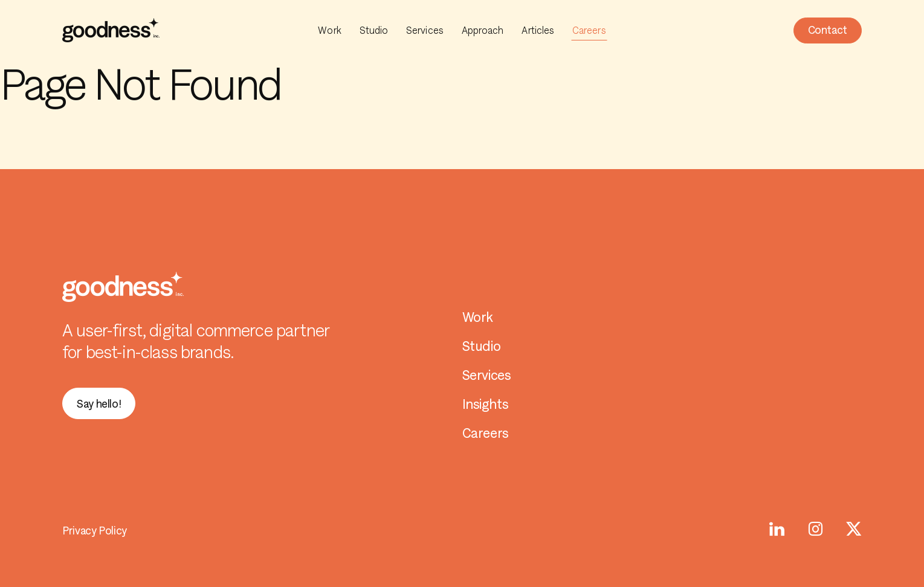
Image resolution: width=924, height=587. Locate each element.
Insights (486, 404)
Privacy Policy (95, 531)
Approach (483, 30)
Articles (538, 30)
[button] (828, 30)
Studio (374, 30)
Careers (589, 30)
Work (329, 30)
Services (425, 30)
